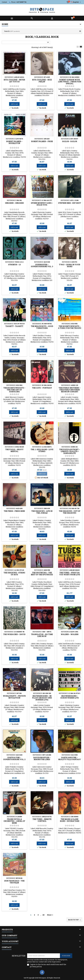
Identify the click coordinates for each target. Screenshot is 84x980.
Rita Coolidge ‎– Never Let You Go (14, 81)
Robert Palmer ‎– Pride (42, 141)
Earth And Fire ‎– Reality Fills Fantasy (70, 758)
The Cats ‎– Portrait (42, 388)
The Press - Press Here (14, 511)
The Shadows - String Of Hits (14, 574)
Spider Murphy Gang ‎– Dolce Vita (42, 204)
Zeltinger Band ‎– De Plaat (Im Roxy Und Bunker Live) (42, 698)
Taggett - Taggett (14, 326)
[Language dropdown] (76, 2)
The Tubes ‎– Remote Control (42, 820)
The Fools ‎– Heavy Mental (14, 450)
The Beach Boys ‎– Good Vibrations (42, 327)
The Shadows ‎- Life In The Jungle (42, 512)
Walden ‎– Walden (70, 634)
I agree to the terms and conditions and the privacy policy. (48, 965)
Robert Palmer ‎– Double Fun (14, 142)
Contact (4, 2)
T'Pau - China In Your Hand (70, 266)
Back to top (75, 920)
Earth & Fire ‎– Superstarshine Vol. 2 (14, 758)
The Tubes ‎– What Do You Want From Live (70, 574)
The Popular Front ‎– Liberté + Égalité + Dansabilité (70, 451)
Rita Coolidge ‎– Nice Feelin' (42, 81)
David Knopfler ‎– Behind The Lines (42, 758)
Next (50, 915)
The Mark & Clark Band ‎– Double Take (70, 820)
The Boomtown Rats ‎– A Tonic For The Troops (70, 327)
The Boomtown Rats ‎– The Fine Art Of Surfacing (14, 390)
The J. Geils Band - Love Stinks (42, 450)
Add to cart (14, 104)
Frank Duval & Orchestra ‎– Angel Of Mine (14, 821)
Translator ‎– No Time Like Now (42, 635)
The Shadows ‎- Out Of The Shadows (70, 512)
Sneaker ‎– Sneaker (14, 203)
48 (43, 915)
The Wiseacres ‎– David (14, 634)
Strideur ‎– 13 (14, 265)
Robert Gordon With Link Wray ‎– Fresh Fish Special (70, 82)
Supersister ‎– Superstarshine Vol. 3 (42, 266)
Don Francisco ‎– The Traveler (14, 882)
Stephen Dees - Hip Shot (70, 203)
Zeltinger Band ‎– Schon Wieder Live (70, 697)
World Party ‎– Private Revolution (14, 697)
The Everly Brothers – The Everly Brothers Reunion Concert (70, 390)
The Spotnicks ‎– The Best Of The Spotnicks (42, 574)
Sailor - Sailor (70, 141)
